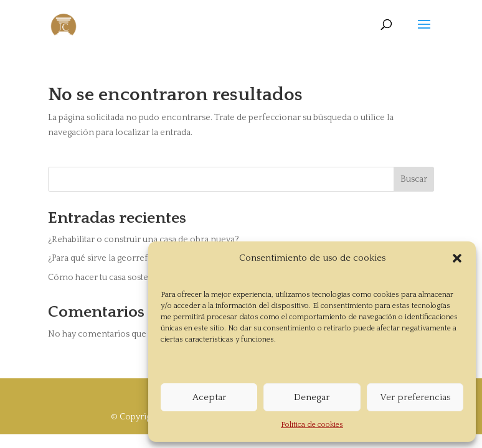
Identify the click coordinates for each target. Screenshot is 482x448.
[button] (457, 258)
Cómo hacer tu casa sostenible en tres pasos (135, 278)
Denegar (312, 397)
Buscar (414, 179)
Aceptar (209, 397)
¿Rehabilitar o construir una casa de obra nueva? (144, 240)
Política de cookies (312, 425)
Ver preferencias (415, 397)
